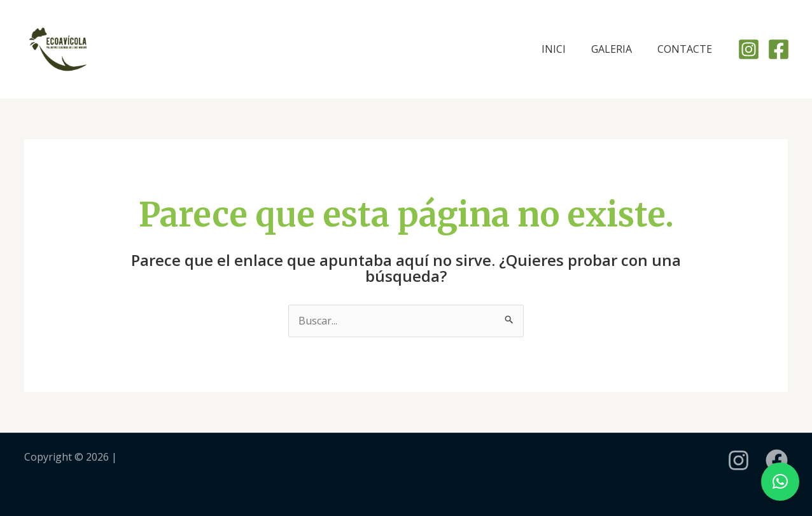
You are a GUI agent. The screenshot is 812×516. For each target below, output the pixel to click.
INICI (554, 49)
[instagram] (738, 460)
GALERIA (612, 49)
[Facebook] (779, 49)
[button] (780, 482)
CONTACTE (685, 49)
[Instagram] (749, 49)
